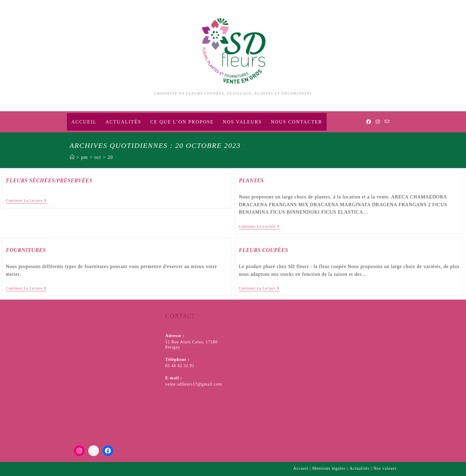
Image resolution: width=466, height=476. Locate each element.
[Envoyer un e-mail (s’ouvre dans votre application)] (387, 122)
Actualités (359, 468)
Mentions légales (329, 468)
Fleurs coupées (264, 250)
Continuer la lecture (26, 201)
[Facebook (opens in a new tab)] (369, 122)
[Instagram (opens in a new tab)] (378, 122)
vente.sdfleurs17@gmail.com (194, 384)
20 (110, 157)
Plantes (251, 181)
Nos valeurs (385, 468)
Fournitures (26, 250)
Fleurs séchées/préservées (49, 181)
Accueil (301, 468)
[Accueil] (72, 157)
